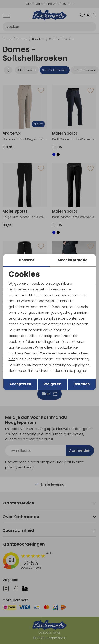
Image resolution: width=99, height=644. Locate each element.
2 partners (61, 307)
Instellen (82, 384)
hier (12, 359)
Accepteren (20, 384)
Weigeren (52, 384)
